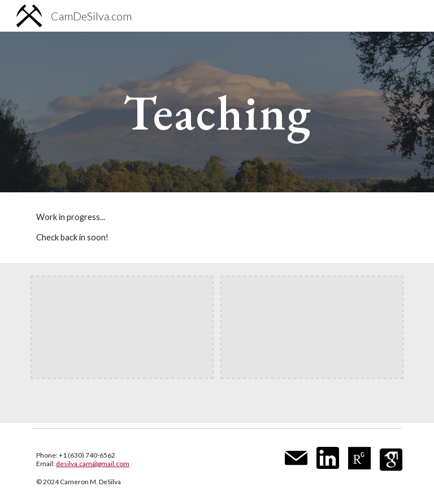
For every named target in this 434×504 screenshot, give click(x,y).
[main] (217, 112)
